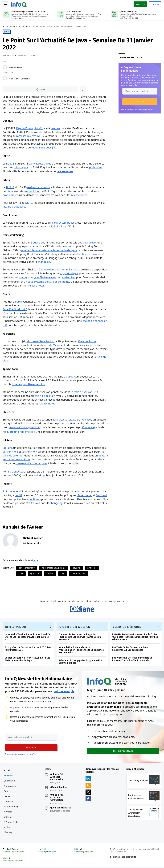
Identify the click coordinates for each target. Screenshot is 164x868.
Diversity (8, 836)
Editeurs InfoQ (11, 810)
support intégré (69, 273)
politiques (48, 499)
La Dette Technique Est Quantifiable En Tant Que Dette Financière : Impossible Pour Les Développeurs (136, 639)
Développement (27, 568)
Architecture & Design (54, 568)
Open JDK (92, 568)
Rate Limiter (85, 495)
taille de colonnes (14, 455)
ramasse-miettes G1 (29, 136)
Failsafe (8, 491)
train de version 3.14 (86, 392)
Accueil (8, 774)
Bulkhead (9, 499)
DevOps (77, 568)
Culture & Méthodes (127, 629)
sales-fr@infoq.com (47, 856)
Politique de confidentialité (123, 861)
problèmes (96, 167)
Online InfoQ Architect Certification (57, 780)
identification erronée (89, 254)
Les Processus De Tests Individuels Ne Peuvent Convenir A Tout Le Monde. (133, 661)
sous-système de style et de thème (49, 282)
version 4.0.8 (11, 451)
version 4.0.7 (30, 451)
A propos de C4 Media (12, 828)
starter (24, 277)
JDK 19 (29, 203)
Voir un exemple (129, 85)
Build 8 (11, 187)
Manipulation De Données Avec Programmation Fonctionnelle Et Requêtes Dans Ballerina (82, 652)
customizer (69, 277)
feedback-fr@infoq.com (14, 856)
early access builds (40, 163)
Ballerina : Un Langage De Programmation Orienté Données (81, 663)
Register (140, 4)
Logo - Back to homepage (19, 4)
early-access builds (39, 187)
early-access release (65, 419)
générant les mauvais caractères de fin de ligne (49, 250)
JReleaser (86, 419)
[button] (139, 101)
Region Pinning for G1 (30, 128)
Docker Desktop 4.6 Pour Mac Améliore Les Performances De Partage (28, 661)
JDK (63, 573)
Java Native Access (46, 277)
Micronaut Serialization (41, 341)
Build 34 (12, 163)
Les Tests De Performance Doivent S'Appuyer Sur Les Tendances (131, 650)
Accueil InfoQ (9, 26)
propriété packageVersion (34, 427)
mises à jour (22, 167)
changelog (44, 262)
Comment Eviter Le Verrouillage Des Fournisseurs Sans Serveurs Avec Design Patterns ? (80, 639)
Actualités (24, 26)
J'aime (13, 89)
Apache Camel (79, 573)
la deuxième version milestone (60, 269)
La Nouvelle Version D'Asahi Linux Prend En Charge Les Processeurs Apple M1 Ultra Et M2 (28, 639)
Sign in (155, 4)
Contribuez (10, 805)
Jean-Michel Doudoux (20, 78)
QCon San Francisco (61, 811)
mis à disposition (46, 396)
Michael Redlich (17, 67)
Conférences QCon (10, 792)
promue (56, 128)
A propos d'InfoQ (9, 818)
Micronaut (59, 345)
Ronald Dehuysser (14, 471)
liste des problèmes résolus (29, 384)
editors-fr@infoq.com (84, 856)
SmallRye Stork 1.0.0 (15, 309)
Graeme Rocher (88, 341)
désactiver (91, 242)
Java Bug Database (14, 206)
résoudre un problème (26, 432)
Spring (51, 573)
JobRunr (8, 448)
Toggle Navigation (6, 4)
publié (37, 242)
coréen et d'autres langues (42, 463)
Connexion (10, 784)
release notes (65, 171)
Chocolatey (98, 427)
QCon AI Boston (59, 791)
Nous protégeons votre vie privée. (137, 109)
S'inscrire (9, 779)
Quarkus (35, 573)
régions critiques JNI (44, 147)
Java (7, 31)
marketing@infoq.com (13, 865)
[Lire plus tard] (24, 89)
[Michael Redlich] (6, 67)
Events (7, 800)
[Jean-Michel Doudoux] (6, 78)
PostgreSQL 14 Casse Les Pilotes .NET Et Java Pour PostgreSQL (29, 650)
